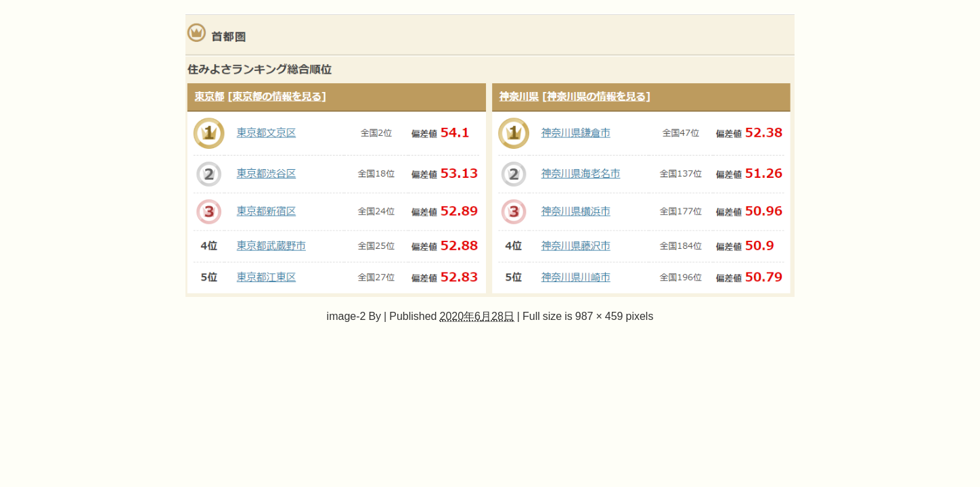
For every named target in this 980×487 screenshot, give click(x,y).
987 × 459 (599, 316)
